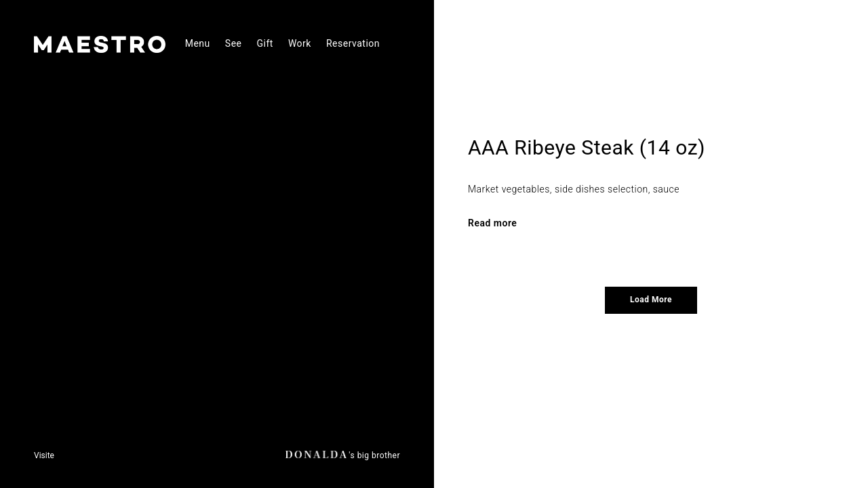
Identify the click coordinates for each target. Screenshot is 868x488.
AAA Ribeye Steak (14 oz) (587, 147)
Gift (265, 43)
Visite (44, 455)
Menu (198, 43)
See (234, 43)
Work (300, 43)
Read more (492, 223)
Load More (651, 300)
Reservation (353, 43)
